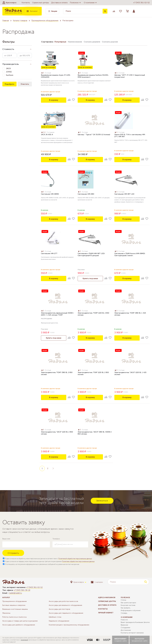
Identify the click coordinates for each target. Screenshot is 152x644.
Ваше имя (6, 539)
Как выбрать (125, 608)
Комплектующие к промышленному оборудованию (69, 625)
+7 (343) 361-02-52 (141, 3)
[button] (9, 3)
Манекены (6, 613)
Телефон (56, 539)
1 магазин (97, 582)
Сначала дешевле (92, 42)
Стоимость (8, 49)
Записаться (102, 501)
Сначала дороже (110, 42)
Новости (124, 620)
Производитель (11, 64)
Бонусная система (128, 605)
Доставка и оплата (59, 3)
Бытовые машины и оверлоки (14, 605)
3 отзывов (51, 133)
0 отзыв (49, 73)
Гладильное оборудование (59, 621)
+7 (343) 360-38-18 (22, 590)
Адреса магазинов (107, 598)
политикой (24, 640)
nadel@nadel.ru (15, 593)
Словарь (124, 613)
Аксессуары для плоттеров (59, 609)
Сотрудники (125, 628)
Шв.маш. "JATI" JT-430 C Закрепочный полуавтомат (130, 76)
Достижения (126, 630)
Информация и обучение (131, 610)
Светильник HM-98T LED (124, 194)
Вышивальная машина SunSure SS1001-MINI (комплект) (93, 76)
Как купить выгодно (128, 603)
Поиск (105, 11)
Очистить (25, 84)
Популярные (60, 42)
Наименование (75, 42)
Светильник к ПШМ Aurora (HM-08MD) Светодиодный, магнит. (130, 255)
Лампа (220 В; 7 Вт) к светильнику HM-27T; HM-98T (130, 136)
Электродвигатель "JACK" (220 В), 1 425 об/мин (130, 374)
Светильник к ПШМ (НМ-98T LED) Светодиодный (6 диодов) (91, 255)
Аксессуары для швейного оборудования (19, 625)
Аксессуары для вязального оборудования (65, 605)
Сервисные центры (40, 3)
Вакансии (124, 625)
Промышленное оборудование (45, 20)
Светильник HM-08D (86, 194)
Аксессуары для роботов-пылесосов (63, 601)
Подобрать (9, 84)
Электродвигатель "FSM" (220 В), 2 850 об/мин (93, 374)
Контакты (26, 3)
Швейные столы (55, 617)
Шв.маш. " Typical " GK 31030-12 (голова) (94, 135)
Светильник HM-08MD (50, 194)
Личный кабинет (106, 613)
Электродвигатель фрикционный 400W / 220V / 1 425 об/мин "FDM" (57, 314)
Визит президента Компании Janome (135, 622)
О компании (91, 3)
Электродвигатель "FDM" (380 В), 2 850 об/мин (57, 374)
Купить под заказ (90, 278)
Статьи (123, 600)
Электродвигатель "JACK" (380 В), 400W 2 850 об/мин (95, 433)
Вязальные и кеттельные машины (15, 609)
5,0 (44, 133)
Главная (6, 20)
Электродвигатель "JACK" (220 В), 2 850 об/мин (57, 433)
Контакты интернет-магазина (132, 633)
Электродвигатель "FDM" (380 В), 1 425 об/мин (130, 314)
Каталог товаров (20, 20)
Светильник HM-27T (49, 254)
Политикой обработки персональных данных (75, 559)
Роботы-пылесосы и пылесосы (14, 617)
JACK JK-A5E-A (47, 135)
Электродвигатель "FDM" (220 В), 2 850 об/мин (93, 314)
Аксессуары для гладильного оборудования (66, 613)
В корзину (54, 100)
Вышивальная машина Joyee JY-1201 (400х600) (56, 76)
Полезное (76, 3)
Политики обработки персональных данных (78, 561)
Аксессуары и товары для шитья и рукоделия (20, 621)
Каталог (32, 11)
